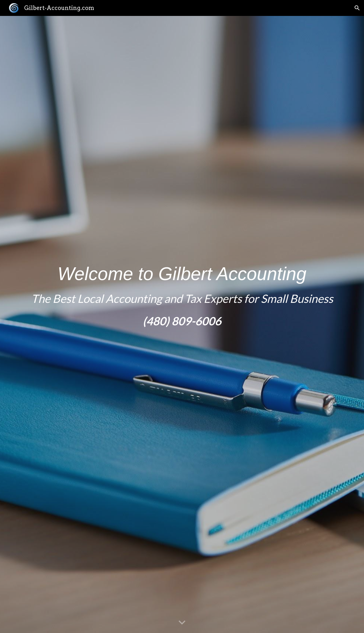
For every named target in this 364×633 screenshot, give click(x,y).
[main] (182, 324)
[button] (357, 8)
